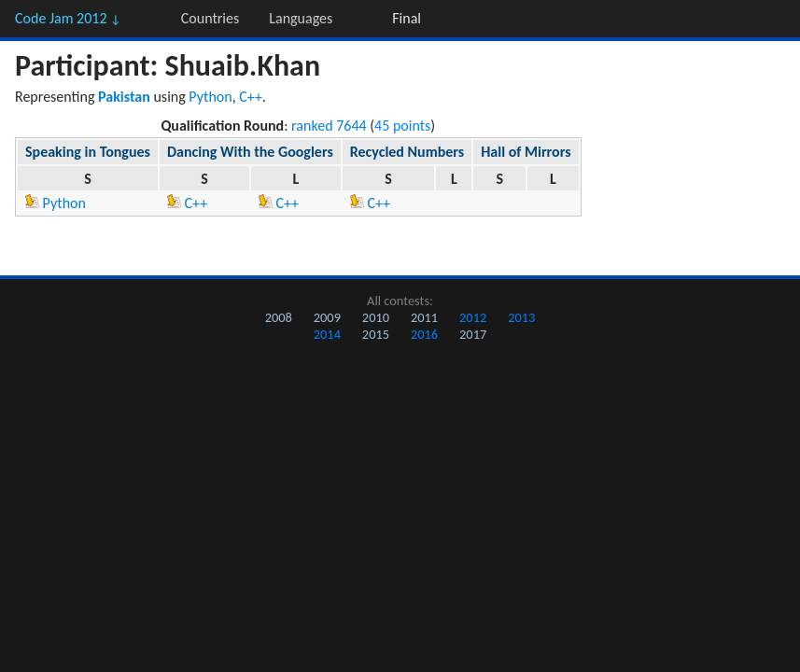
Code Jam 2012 (68, 18)
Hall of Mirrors (526, 152)
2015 (376, 334)
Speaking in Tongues (88, 152)
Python (210, 97)
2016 (424, 334)
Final (407, 18)
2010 (376, 317)
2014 (327, 334)
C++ (251, 97)
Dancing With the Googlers (250, 152)
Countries (210, 18)
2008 (279, 317)
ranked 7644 (329, 126)
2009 (327, 317)
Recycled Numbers (407, 152)
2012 (473, 317)
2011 (424, 317)
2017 (473, 334)
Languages (301, 18)
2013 (521, 317)
